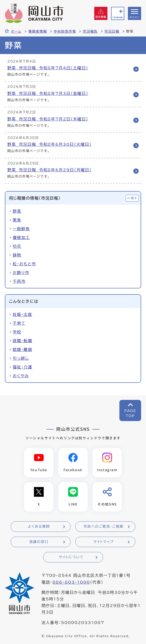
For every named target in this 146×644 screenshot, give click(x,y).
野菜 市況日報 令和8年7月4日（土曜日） (48, 68)
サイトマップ (103, 542)
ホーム (16, 31)
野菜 (17, 211)
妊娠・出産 (22, 314)
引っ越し (21, 358)
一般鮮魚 (21, 229)
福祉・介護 (22, 367)
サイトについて (71, 557)
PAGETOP (130, 413)
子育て (19, 323)
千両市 (19, 281)
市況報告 (90, 31)
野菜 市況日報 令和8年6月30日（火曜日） (49, 144)
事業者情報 (38, 31)
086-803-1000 (71, 582)
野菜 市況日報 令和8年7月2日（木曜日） (48, 119)
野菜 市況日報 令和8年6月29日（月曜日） (49, 170)
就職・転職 (22, 341)
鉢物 (17, 255)
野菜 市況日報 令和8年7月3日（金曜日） (48, 93)
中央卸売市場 (65, 31)
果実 (17, 220)
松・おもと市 (24, 264)
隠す (134, 198)
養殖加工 (21, 238)
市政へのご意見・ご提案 (104, 526)
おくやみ (21, 376)
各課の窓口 (39, 542)
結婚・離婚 (22, 350)
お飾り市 (21, 273)
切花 (17, 246)
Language (118, 17)
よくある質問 (39, 526)
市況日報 (112, 31)
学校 (17, 332)
